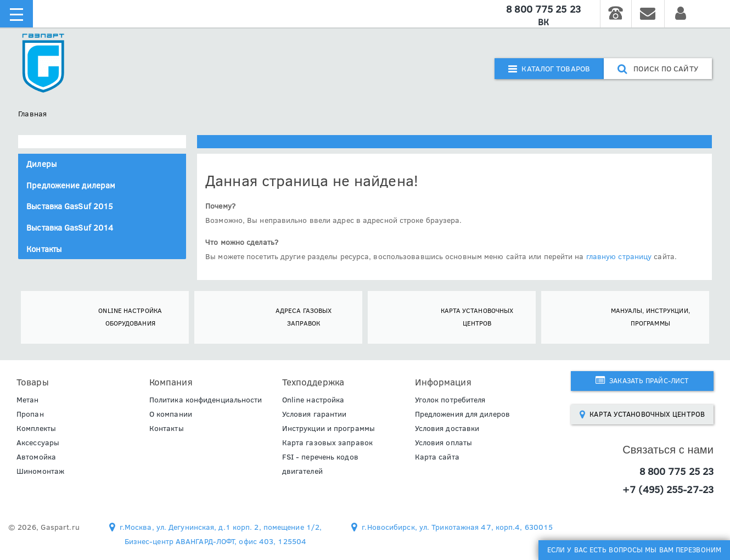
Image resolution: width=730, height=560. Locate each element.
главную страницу (619, 256)
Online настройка (313, 400)
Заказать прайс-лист (642, 380)
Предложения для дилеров (462, 414)
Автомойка (36, 457)
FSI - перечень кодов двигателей (320, 464)
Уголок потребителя (450, 400)
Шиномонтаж (40, 471)
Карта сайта (437, 457)
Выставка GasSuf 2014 (70, 228)
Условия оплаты (443, 443)
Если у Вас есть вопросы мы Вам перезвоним (634, 550)
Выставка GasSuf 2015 (70, 206)
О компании (171, 414)
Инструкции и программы (328, 428)
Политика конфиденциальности (206, 400)
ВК (543, 22)
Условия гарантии (315, 414)
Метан (28, 400)
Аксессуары (38, 443)
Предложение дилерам (71, 185)
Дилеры (41, 164)
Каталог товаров (549, 69)
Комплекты (36, 428)
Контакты (44, 249)
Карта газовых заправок (327, 443)
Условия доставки (447, 428)
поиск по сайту (658, 69)
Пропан (30, 414)
